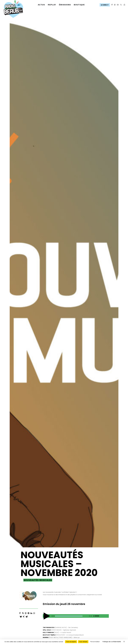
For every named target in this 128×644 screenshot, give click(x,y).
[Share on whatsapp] (34, 134)
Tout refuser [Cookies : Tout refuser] (83, 642)
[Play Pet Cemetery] (60, 197)
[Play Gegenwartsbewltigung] (60, 295)
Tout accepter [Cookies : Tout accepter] (71, 642)
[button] (105, 5)
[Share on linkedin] (31, 134)
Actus (41, 5)
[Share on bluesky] (21, 138)
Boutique (79, 5)
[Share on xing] (24, 138)
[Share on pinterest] (29, 134)
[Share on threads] (26, 134)
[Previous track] (59, 205)
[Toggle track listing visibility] (105, 205)
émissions (65, 5)
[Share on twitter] (23, 134)
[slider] (69, 138)
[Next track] (63, 205)
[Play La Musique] (60, 401)
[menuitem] (41, 5)
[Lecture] (44, 138)
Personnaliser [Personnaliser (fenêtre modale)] (95, 642)
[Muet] (94, 138)
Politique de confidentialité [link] (112, 642)
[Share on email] (26, 138)
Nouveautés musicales (38, 102)
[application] (76, 138)
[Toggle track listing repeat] (73, 205)
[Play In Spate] (60, 500)
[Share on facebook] (20, 134)
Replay (52, 5)
